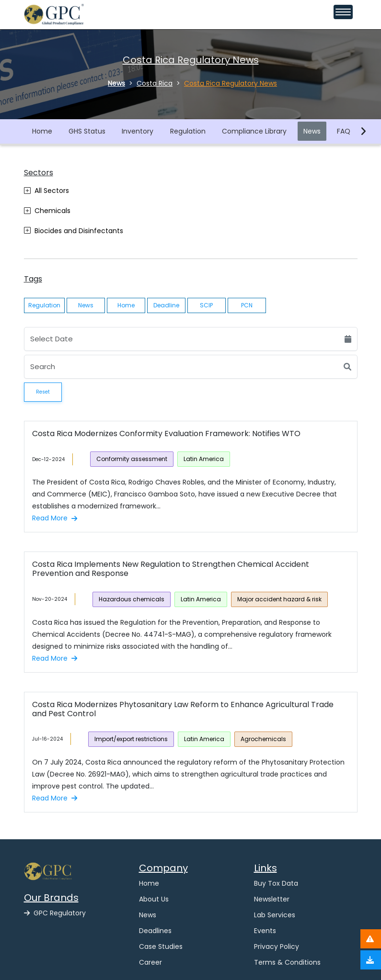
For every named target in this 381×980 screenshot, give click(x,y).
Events (265, 931)
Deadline (166, 305)
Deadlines (155, 931)
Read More (55, 518)
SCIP (206, 305)
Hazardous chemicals (132, 599)
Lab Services (275, 915)
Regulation (188, 131)
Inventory (138, 131)
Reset (43, 392)
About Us (154, 899)
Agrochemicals (263, 739)
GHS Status (87, 131)
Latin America (204, 459)
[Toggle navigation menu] (343, 12)
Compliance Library (254, 131)
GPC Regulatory (55, 913)
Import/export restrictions (131, 739)
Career (150, 962)
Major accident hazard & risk (279, 599)
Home (42, 131)
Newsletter (272, 899)
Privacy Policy (277, 946)
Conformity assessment (132, 459)
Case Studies (161, 946)
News (312, 131)
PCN (247, 305)
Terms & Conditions (287, 962)
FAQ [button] (344, 131)
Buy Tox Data (276, 883)
